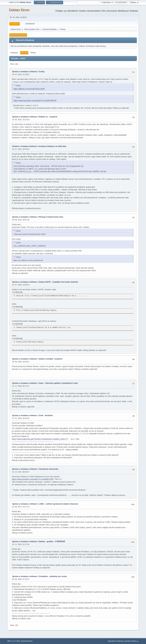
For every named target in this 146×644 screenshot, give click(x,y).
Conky (42, 72)
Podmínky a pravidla (123, 641)
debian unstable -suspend (50, 359)
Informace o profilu (18, 35)
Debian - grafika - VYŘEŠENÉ (52, 541)
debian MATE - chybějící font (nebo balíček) (58, 282)
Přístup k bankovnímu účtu (51, 217)
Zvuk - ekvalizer (46, 415)
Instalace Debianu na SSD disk (52, 146)
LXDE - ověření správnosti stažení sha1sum (58, 504)
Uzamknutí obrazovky (49, 469)
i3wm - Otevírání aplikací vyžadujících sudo (58, 383)
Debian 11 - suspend (48, 117)
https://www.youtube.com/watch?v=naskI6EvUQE (33, 479)
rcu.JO (28, 171)
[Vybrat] (19, 292)
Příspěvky (14, 53)
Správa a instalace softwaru (25, 72)
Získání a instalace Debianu (25, 146)
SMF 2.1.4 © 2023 (14, 641)
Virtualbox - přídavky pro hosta (53, 576)
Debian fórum (19, 10)
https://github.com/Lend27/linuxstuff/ (29, 89)
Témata (24, 53)
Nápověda (111, 641)
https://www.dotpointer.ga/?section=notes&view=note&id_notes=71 (40, 439)
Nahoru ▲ (135, 641)
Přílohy (33, 53)
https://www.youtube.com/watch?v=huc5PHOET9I (35, 101)
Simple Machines (27, 641)
